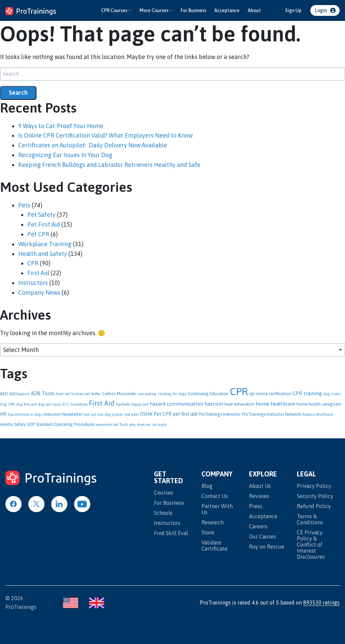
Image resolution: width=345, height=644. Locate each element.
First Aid (38, 273)
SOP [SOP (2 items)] (31, 424)
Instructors (33, 283)
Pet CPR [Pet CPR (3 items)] (163, 414)
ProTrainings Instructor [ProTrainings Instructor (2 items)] (219, 414)
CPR (33, 263)
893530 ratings (321, 603)
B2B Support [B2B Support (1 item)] (20, 394)
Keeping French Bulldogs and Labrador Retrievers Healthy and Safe (109, 165)
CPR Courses (114, 10)
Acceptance (227, 10)
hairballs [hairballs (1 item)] (123, 404)
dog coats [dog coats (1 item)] (332, 394)
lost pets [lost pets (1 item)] (131, 414)
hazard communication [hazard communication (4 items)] (176, 404)
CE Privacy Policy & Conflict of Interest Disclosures (311, 545)
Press (256, 506)
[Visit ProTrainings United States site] (71, 603)
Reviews (259, 496)
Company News (39, 292)
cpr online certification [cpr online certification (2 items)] (270, 394)
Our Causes (262, 536)
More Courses (154, 10)
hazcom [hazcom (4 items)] (214, 404)
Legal (306, 474)
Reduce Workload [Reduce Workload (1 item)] (318, 414)
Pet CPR (38, 234)
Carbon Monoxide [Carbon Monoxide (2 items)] (119, 394)
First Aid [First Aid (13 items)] (102, 403)
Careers (258, 526)
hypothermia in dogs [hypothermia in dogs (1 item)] (25, 414)
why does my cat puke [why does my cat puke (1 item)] (148, 425)
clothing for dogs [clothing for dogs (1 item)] (172, 394)
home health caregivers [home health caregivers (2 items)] (319, 404)
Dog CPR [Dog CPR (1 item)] (7, 404)
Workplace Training (45, 244)
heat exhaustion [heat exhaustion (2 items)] (239, 404)
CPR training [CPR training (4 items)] (307, 393)
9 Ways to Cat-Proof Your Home (61, 126)
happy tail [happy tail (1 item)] (140, 404)
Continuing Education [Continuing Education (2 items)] (208, 394)
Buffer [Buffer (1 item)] (96, 394)
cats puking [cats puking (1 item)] (147, 394)
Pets (24, 205)
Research (213, 522)
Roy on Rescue (267, 547)
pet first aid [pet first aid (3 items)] (185, 414)
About (254, 10)
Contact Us (215, 496)
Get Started (168, 478)
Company (217, 474)
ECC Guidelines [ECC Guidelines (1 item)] (75, 404)
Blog (207, 486)
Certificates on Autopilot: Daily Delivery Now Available (93, 145)
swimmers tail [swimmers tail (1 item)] (107, 425)
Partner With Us (217, 509)
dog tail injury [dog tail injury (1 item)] (49, 404)
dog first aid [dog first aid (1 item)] (26, 404)
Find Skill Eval (171, 533)
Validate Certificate (214, 546)
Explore (263, 474)
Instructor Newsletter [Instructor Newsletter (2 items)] (63, 414)
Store (208, 532)
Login (321, 10)
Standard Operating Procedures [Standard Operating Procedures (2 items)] (65, 424)
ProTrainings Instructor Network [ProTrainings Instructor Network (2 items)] (271, 414)
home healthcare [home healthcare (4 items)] (275, 404)
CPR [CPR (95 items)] (239, 392)
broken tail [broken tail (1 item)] (81, 394)
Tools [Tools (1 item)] (124, 425)
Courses (164, 493)
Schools (163, 513)
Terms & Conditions (310, 519)
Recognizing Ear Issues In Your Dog (65, 155)
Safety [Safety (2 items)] (20, 424)
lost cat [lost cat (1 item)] (90, 414)
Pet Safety (41, 215)
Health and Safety (43, 254)
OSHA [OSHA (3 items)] (146, 414)
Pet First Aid (44, 224)
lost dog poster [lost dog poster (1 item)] (110, 414)
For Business (193, 10)
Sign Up (293, 10)
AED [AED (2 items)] (4, 394)
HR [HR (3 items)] (3, 414)
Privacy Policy (314, 486)
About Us (260, 486)
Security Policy (315, 496)
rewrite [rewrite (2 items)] (6, 424)
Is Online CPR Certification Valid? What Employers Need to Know (105, 135)
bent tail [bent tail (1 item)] (63, 394)
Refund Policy (314, 506)
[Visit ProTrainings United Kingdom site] (97, 603)
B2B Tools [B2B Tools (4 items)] (43, 393)
